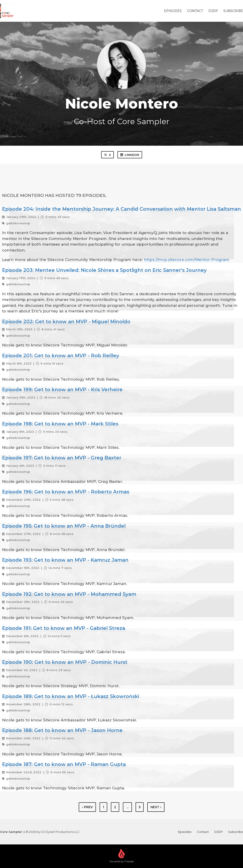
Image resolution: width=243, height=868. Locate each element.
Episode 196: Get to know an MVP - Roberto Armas (66, 492)
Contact (195, 11)
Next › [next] (156, 807)
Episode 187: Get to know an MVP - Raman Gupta (64, 764)
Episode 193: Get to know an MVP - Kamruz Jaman (65, 560)
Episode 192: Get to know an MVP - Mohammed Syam (69, 594)
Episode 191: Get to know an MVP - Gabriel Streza (64, 628)
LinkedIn (130, 155)
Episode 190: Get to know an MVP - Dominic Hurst (65, 662)
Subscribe (233, 11)
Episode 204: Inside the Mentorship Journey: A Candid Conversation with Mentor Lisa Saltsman (121, 209)
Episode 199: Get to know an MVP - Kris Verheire (62, 389)
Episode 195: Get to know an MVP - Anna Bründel (64, 526)
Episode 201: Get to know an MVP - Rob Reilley (61, 355)
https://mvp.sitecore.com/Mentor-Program (187, 260)
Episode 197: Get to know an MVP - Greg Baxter (62, 458)
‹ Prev (87, 807)
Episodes (173, 11)
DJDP (213, 11)
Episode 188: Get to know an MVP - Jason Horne (62, 730)
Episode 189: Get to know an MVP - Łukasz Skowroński (71, 696)
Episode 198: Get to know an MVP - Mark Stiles (60, 424)
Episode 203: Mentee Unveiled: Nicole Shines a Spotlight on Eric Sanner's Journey (104, 270)
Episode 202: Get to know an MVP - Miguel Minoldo (66, 322)
